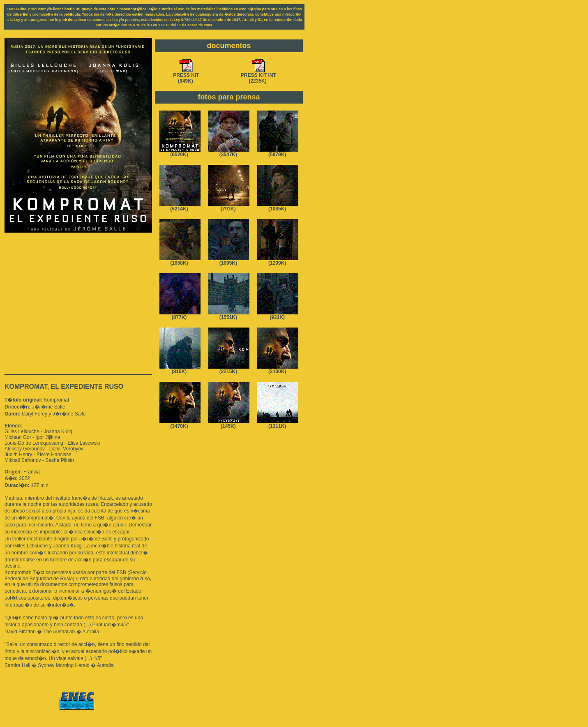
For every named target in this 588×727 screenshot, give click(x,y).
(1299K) (278, 261)
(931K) (278, 315)
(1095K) (229, 261)
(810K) (180, 369)
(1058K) (180, 261)
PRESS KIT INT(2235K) (258, 76)
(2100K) (278, 369)
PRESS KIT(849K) (186, 76)
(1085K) (278, 207)
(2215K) (229, 369)
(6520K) (180, 152)
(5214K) (180, 207)
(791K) (229, 207)
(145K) (229, 424)
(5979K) (278, 152)
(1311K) (278, 424)
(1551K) (229, 315)
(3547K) (229, 152)
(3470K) (180, 424)
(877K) (180, 315)
